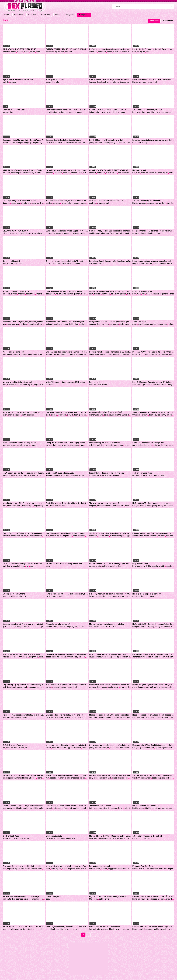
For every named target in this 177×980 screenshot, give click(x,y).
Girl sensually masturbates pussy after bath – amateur (110, 745)
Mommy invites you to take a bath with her (107, 624)
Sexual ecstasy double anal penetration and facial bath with (110, 231)
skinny (27, 52)
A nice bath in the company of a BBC (147, 110)
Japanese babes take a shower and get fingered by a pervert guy (67, 654)
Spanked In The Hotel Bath (14, 110)
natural (172, 173)
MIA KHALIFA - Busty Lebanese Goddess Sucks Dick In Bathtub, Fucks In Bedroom (24, 170)
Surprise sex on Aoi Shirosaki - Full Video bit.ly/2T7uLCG (24, 412)
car (120, 52)
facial (112, 233)
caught (95, 899)
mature (58, 82)
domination (117, 354)
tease (174, 203)
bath (38, 52)
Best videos (19, 15)
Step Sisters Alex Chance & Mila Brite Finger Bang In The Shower (67, 322)
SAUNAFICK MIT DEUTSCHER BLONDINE (19, 49)
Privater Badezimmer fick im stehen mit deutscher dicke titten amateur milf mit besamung (153, 533)
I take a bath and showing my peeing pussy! (64, 291)
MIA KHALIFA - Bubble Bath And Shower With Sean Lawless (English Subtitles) (110, 775)
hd (138, 52)
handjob (93, 82)
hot (12, 173)
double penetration (97, 233)
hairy (77, 324)
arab (110, 778)
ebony (145, 143)
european (56, 475)
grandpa (147, 385)
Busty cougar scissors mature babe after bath (152, 261)
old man (49, 445)
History (58, 15)
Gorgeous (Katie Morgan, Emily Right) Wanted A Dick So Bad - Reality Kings (24, 140)
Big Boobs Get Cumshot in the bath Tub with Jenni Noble (153, 49)
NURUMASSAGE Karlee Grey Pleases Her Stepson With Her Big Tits (110, 80)
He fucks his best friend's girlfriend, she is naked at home (67, 170)
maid (82, 445)
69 (165, 506)
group (84, 203)
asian (68, 143)
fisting (114, 717)
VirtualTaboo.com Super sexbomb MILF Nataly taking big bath (67, 382)
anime (124, 52)
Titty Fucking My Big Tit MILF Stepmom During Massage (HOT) (24, 685)
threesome (76, 203)
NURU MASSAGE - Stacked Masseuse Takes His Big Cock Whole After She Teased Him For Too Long (153, 624)
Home (7, 15)
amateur (142, 82)
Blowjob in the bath (54, 836)
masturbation (38, 233)
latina (91, 52)
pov (32, 506)
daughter (6, 203)
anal (91, 203)
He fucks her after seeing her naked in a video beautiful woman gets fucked (110, 352)
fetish (80, 173)
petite (53, 233)
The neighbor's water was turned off (104, 503)
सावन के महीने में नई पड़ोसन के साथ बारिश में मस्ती (106, 412)
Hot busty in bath (139, 170)
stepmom (122, 112)
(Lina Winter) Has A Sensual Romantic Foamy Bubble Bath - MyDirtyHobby (67, 594)
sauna (33, 52)
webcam (169, 657)
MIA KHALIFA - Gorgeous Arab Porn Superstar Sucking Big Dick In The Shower (67, 685)
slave (63, 475)
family (39, 203)
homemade (66, 203)
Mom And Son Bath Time (143, 866)
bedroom (44, 173)
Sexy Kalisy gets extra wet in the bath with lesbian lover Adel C (153, 775)
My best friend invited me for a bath (18, 382)
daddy (38, 475)
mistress (74, 475)
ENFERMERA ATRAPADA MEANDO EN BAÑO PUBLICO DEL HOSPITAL (153, 896)
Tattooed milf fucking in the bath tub (147, 836)
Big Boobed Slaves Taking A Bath (60, 473)
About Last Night (139, 322)
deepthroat (101, 82)
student (83, 233)
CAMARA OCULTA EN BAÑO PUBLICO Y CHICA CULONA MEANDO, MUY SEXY (67, 49)
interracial (62, 264)
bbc (63, 506)
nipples (127, 445)
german (77, 294)
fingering (22, 294)
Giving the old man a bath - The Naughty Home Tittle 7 (67, 443)
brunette (25, 173)
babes (48, 657)
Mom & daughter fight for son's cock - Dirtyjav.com (153, 685)
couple (112, 415)
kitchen (74, 173)
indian (106, 143)
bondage (107, 717)
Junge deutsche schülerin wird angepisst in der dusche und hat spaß (67, 231)
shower (116, 82)
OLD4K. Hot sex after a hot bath (16, 745)
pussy (92, 143)
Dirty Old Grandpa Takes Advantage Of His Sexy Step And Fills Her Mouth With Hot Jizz (153, 382)
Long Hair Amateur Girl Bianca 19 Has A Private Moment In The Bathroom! (153, 231)
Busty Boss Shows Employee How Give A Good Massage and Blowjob (24, 654)
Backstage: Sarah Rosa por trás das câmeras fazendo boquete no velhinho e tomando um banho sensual (110, 261)
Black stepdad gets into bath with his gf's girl (65, 715)
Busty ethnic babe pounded (101, 866)
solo (113, 294)
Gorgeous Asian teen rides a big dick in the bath (23, 866)
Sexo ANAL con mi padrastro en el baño (106, 201)
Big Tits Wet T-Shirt (11, 836)
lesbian (156, 264)
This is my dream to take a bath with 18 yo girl (65, 261)
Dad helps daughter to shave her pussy (19, 201)
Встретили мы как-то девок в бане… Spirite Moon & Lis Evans (153, 927)
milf (52, 82)
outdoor (129, 143)
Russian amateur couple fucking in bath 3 (20, 443)
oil (141, 475)
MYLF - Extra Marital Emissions (145, 806)
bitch (172, 536)
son (139, 596)
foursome (149, 929)
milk (91, 445)
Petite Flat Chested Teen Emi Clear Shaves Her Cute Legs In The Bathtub (153, 80)
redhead (171, 324)
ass (63, 52)
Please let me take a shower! (58, 624)
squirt (96, 717)
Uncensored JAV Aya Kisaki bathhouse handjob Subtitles (153, 745)
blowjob (20, 52)
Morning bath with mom (142, 291)
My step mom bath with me (14, 594)
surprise (18, 415)
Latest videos (167, 21)
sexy (144, 203)
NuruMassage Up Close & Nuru (16, 291)
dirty (169, 203)
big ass (58, 52)
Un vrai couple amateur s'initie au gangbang (108, 654)
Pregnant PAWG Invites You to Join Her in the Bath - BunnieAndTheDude (153, 352)
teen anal (15, 324)
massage (81, 536)
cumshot (6, 52)
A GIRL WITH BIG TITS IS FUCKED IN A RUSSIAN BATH (24, 927)
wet (8, 112)
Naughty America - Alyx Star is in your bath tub (22, 503)
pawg (127, 324)
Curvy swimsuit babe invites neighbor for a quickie (110, 322)
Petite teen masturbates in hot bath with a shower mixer (24, 715)
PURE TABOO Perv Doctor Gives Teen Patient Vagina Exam (110, 685)
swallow (61, 112)
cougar (135, 264)
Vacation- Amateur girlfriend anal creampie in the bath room (24, 624)
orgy (76, 657)
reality (104, 385)
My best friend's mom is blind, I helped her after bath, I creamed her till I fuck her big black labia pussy (67, 866)
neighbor (93, 324)
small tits (124, 687)
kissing (152, 596)
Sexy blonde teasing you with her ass (148, 201)
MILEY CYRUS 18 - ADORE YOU (15, 231)
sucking (140, 566)
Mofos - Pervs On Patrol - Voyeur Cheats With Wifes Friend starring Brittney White (24, 806)
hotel (134, 566)
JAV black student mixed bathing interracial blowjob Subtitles (67, 412)
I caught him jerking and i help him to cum (107, 473)
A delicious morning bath (13, 352)
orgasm (162, 657)
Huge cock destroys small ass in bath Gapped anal (153, 715)
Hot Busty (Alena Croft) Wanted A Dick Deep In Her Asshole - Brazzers (67, 927)
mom (139, 294)
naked (92, 354)
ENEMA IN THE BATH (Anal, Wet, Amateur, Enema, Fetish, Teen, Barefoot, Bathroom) (24, 322)
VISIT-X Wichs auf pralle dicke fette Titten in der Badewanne (110, 291)
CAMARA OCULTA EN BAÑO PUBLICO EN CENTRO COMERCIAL (110, 110)
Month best (46, 15)
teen (80, 143)
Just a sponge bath (54, 896)
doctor (111, 687)
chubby (71, 324)
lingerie (110, 82)
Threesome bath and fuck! (100, 806)
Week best (32, 15)
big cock (155, 112)
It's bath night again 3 (12, 261)
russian (34, 445)
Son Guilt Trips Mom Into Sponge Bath (148, 443)
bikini (91, 294)
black (139, 143)
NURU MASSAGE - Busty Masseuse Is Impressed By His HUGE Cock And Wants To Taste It (153, 503)
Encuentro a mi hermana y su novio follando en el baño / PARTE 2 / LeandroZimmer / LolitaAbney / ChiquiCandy (67, 201)
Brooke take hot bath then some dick (105, 927)
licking (159, 385)
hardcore (6, 173)
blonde (14, 52)
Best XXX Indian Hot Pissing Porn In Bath (106, 140)
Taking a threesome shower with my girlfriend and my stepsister (153, 412)
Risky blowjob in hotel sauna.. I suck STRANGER (66, 806)
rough (68, 627)
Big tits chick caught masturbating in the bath (108, 896)
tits (147, 52)
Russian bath (95, 382)
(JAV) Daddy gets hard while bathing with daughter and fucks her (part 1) (24, 473)
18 (84, 143)
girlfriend (50, 173)
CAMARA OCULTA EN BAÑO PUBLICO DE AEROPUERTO (110, 170)
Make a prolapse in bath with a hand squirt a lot (109, 715)
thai (116, 566)
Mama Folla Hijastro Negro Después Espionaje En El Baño (153, 654)
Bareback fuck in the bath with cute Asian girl (65, 140)
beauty (128, 506)
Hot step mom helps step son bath (147, 594)
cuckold (58, 506)
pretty (37, 173)
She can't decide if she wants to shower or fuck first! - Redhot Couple (67, 352)
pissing (13, 82)
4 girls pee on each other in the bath (18, 80)
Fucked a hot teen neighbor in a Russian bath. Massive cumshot (24, 775)
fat (34, 929)
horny (171, 354)
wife (101, 415)
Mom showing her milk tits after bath (105, 443)
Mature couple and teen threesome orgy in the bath (67, 745)
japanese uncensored (33, 899)
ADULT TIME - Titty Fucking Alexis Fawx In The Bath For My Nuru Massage (67, 775)
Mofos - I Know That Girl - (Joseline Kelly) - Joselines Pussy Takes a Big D (110, 836)
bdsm (129, 717)
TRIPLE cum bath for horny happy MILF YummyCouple (24, 564)
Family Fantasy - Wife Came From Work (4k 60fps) (24, 533)
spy (66, 52)
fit (158, 475)
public (115, 52)
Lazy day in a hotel (140, 564)
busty (32, 173)
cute (52, 143)
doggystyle (28, 143)
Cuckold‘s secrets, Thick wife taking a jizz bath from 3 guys (67, 503)
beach (110, 52)
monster (98, 566)
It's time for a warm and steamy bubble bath (64, 564)
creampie (62, 143)
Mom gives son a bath (55, 80)
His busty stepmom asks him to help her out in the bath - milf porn (110, 594)
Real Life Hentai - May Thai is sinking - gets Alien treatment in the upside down (110, 564)
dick (174, 112)
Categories (70, 15)
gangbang (107, 657)
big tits (143, 52)
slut (168, 536)
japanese (30, 415)
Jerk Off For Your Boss (142, 473)
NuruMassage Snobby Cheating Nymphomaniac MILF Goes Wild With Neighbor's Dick (67, 533)
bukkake (106, 566)
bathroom (50, 52)
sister (126, 808)
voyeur (110, 112)
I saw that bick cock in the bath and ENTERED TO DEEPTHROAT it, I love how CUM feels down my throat (67, 110)
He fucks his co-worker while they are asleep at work (110, 49)
